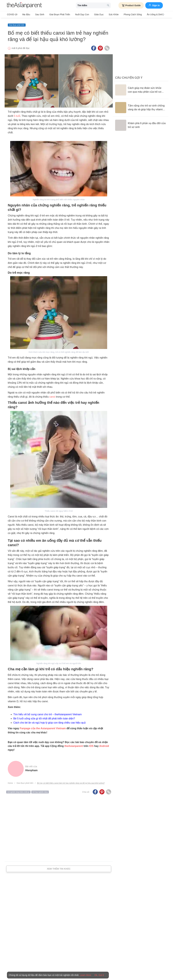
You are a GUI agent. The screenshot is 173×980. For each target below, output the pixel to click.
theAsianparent (74, 744)
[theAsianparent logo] (24, 5)
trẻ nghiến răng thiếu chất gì (18, 790)
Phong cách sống (125, 14)
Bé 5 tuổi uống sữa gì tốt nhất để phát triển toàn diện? (44, 717)
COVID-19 (12, 14)
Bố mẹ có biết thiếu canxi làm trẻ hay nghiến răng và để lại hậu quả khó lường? (71, 782)
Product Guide (131, 5)
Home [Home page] (10, 782)
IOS (91, 744)
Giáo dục (93, 14)
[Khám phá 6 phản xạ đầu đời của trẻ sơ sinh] (141, 124)
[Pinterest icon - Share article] (100, 47)
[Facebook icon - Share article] (94, 47)
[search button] (108, 5)
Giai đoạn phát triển (56, 14)
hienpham (31, 769)
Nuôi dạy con (78, 14)
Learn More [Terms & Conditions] (86, 975)
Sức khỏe (107, 14)
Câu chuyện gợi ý (129, 76)
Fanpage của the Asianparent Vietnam (43, 727)
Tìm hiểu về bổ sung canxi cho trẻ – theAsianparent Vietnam (48, 713)
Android (104, 744)
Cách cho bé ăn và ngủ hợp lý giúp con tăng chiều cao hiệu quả (49, 721)
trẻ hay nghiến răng (40, 790)
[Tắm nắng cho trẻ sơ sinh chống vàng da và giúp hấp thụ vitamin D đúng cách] (141, 106)
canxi (52, 395)
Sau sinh (37, 14)
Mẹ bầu (25, 14)
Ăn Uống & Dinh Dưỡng (150, 14)
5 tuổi (17, 114)
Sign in (154, 5)
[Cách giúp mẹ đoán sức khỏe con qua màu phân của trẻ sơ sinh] (141, 88)
